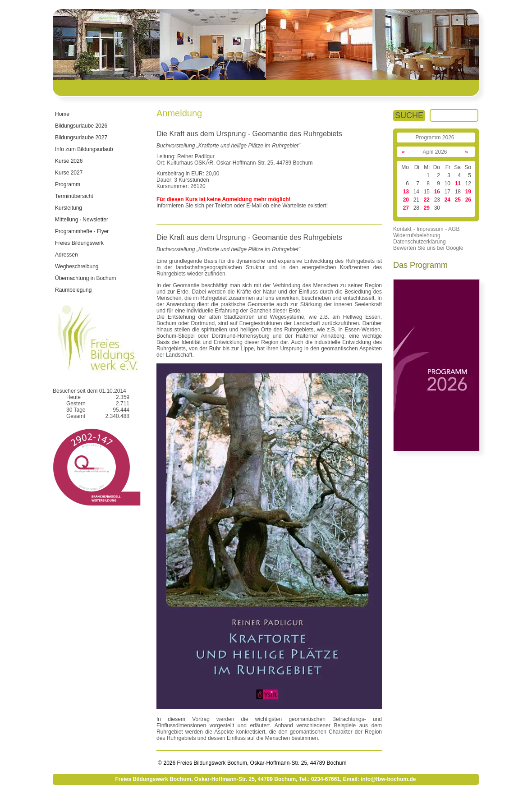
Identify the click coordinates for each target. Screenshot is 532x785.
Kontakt (402, 229)
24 (447, 200)
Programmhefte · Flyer (82, 231)
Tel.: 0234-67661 (319, 779)
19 (468, 192)
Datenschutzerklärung (420, 242)
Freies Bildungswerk (79, 243)
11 (458, 184)
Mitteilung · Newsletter (82, 220)
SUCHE (409, 115)
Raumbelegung (73, 290)
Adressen (66, 255)
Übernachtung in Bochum (85, 278)
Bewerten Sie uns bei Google (428, 248)
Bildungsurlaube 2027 (81, 138)
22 (427, 200)
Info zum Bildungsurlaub (84, 149)
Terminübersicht (74, 196)
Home (62, 114)
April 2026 (435, 152)
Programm (68, 184)
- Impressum (429, 229)
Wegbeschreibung (77, 266)
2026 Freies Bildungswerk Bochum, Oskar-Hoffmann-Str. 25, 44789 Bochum (254, 763)
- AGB (452, 229)
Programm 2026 (435, 138)
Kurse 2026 (69, 161)
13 (406, 192)
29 (427, 208)
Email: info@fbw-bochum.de (380, 779)
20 (406, 200)
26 (468, 200)
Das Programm (420, 265)
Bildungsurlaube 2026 (81, 126)
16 (437, 192)
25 (458, 200)
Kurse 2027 (69, 173)
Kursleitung (69, 208)
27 (406, 208)
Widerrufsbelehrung (417, 235)
